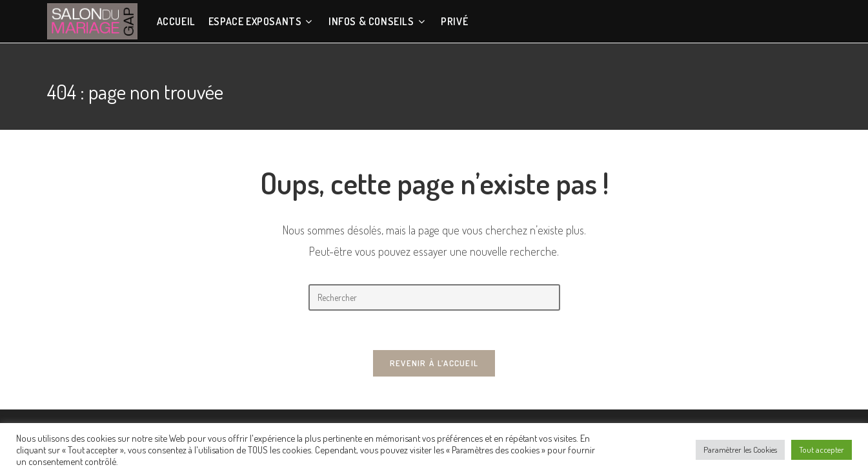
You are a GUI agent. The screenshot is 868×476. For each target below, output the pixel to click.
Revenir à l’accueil (434, 363)
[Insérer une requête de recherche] (434, 297)
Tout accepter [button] (822, 450)
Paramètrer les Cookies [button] (740, 450)
